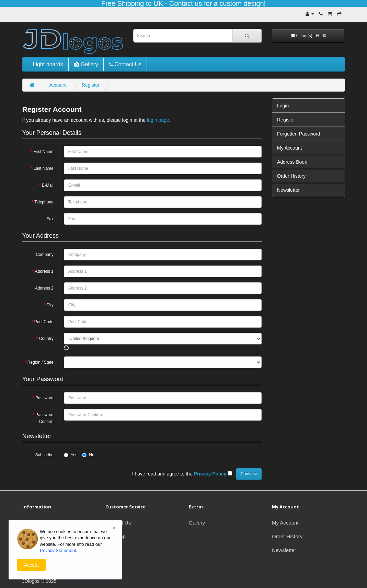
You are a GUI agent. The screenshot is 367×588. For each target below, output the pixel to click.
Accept (31, 565)
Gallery (197, 523)
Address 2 (44, 288)
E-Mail (48, 185)
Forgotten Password (299, 134)
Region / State (41, 362)
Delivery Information (45, 523)
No (88, 455)
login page (158, 120)
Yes (71, 455)
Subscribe (44, 455)
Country (46, 339)
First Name (43, 152)
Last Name (44, 168)
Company (44, 255)
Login (283, 106)
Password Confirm (44, 418)
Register (91, 85)
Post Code (44, 322)
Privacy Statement (58, 550)
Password (44, 398)
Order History (291, 176)
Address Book (292, 162)
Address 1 (44, 271)
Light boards (48, 64)
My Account (289, 148)
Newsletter (288, 190)
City (50, 305)
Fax (50, 219)
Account (58, 85)
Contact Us (118, 523)
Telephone (44, 202)
